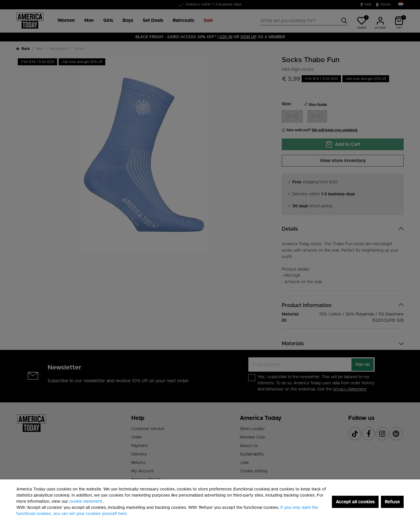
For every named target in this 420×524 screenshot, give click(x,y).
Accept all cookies (355, 502)
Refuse (392, 502)
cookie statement (86, 502)
